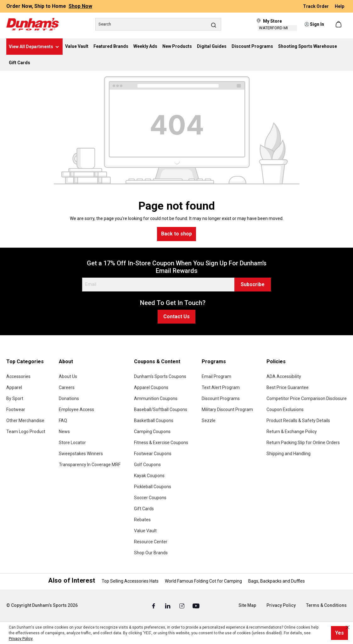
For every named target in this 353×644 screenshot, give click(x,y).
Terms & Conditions (326, 605)
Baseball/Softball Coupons (161, 410)
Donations (69, 398)
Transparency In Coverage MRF (90, 465)
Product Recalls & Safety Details (298, 421)
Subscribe (253, 284)
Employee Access (76, 410)
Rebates (142, 520)
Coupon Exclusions (285, 410)
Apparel (14, 387)
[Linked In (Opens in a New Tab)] (168, 606)
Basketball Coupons (154, 421)
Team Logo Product (26, 432)
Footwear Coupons (153, 454)
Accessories (18, 376)
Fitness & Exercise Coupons (161, 443)
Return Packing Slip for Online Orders (303, 443)
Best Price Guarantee (288, 387)
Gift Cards (144, 509)
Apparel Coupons (151, 387)
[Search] (158, 24)
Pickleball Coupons (153, 487)
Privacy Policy (281, 605)
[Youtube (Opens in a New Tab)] (196, 606)
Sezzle (209, 421)
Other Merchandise (25, 421)
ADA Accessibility (284, 376)
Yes (339, 633)
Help (339, 6)
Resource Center (151, 542)
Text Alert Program (221, 387)
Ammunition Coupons (156, 398)
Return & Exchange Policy (292, 432)
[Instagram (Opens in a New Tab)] (182, 606)
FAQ (63, 421)
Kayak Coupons (149, 476)
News (64, 432)
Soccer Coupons (150, 498)
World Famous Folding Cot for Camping (203, 581)
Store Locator (72, 443)
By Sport (15, 398)
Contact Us (176, 316)
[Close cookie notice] (348, 627)
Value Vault (145, 531)
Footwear (16, 410)
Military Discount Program (227, 410)
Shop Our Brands (151, 553)
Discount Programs (221, 398)
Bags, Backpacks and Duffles (277, 581)
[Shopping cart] (339, 24)
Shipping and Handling (289, 454)
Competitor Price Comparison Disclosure (307, 398)
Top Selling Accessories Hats (130, 581)
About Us (68, 376)
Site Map (247, 605)
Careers (67, 387)
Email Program (216, 376)
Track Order (316, 6)
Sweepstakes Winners (81, 454)
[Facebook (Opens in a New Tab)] (154, 606)
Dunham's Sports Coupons (160, 376)
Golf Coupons (147, 465)
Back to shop (176, 234)
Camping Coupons (152, 432)
